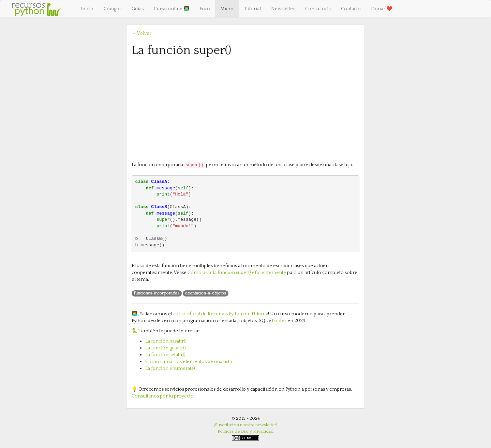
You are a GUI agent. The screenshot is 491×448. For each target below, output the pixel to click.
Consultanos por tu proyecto (163, 396)
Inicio (87, 9)
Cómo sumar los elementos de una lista (189, 362)
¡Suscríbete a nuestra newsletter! (245, 425)
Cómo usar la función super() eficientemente (237, 273)
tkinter (279, 321)
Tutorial (252, 9)
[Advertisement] (245, 109)
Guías (138, 9)
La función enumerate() (171, 368)
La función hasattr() (166, 341)
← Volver (142, 33)
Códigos (113, 9)
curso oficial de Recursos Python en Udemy (221, 314)
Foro (205, 9)
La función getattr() (166, 348)
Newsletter (283, 9)
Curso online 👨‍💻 (172, 9)
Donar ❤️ (382, 9)
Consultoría (318, 9)
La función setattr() (165, 355)
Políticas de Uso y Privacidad (245, 431)
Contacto (351, 9)
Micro (227, 9)
